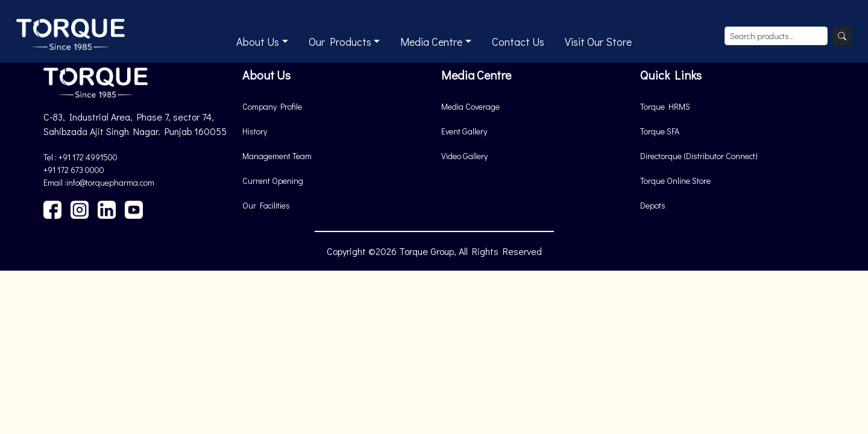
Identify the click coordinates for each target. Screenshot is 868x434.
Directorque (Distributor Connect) (699, 156)
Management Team (277, 156)
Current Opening (273, 181)
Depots (653, 205)
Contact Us (518, 42)
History (255, 131)
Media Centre (431, 42)
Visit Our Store (598, 42)
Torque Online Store (675, 181)
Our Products (340, 42)
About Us (258, 42)
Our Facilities (266, 205)
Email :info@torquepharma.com (99, 182)
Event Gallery (464, 131)
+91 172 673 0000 (74, 170)
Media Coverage (470, 106)
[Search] (842, 36)
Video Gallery (464, 156)
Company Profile (272, 106)
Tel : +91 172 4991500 (80, 157)
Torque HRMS (665, 106)
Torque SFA (660, 131)
